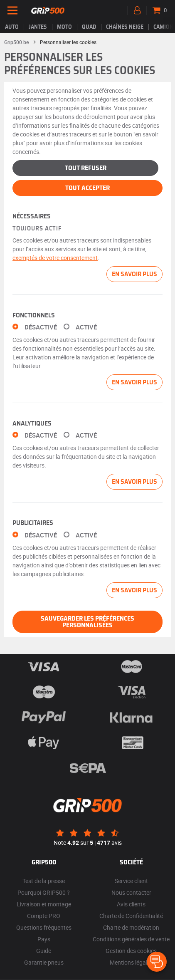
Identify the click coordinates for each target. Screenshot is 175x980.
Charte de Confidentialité (131, 916)
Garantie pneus (44, 962)
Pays (44, 939)
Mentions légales (131, 962)
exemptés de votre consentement (55, 258)
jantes (38, 27)
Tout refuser (86, 168)
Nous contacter (131, 892)
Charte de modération (131, 927)
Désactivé (41, 327)
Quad (89, 27)
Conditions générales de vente (131, 939)
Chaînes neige (125, 27)
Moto (64, 27)
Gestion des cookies (131, 951)
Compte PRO (44, 916)
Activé (86, 327)
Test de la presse (44, 881)
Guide (44, 951)
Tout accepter (87, 188)
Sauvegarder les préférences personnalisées (87, 622)
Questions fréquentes (44, 927)
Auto (12, 27)
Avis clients (131, 904)
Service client (131, 881)
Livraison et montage (44, 904)
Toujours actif (37, 229)
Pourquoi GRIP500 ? (44, 892)
